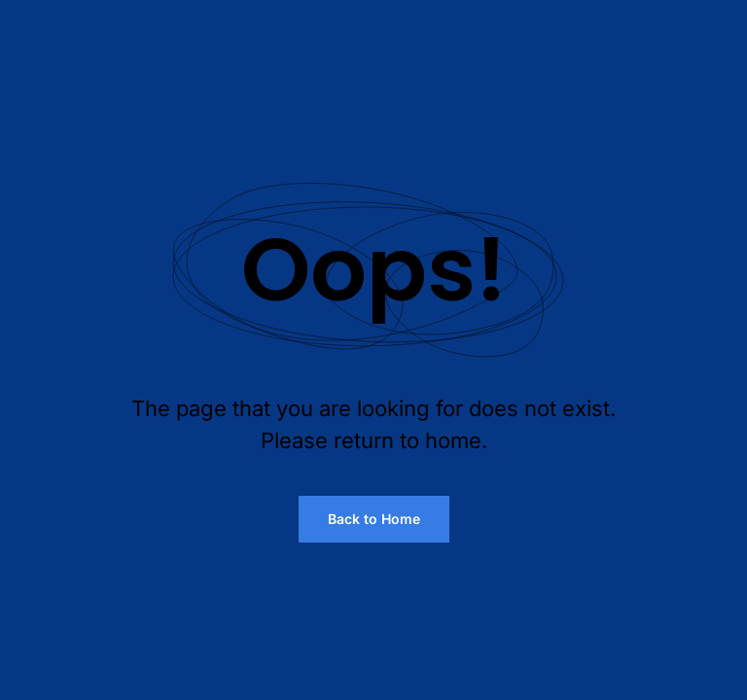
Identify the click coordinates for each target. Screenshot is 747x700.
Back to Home (374, 519)
